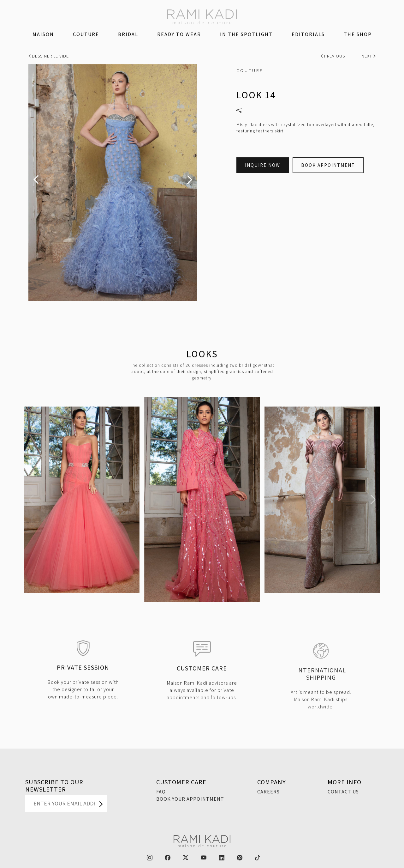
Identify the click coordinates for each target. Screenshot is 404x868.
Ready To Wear (179, 34)
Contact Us (343, 792)
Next (368, 56)
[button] (31, 500)
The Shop (358, 34)
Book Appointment (328, 165)
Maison (43, 34)
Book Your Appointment (190, 799)
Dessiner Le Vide (49, 56)
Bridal (128, 34)
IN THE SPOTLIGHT (246, 34)
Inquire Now (263, 165)
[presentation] (36, 180)
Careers (268, 792)
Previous (333, 56)
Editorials (308, 34)
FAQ (161, 792)
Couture (86, 34)
